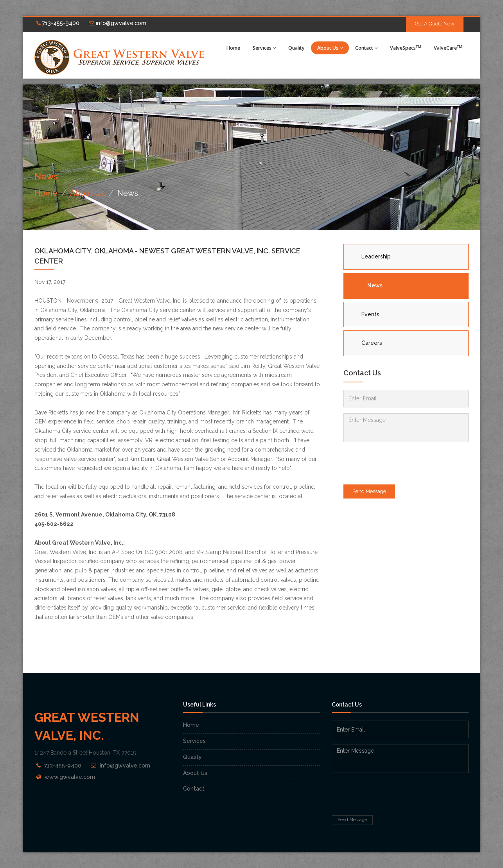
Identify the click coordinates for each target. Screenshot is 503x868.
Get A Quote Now (435, 24)
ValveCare (448, 48)
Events (370, 314)
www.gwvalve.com (70, 777)
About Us (330, 48)
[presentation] (403, 463)
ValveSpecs (406, 48)
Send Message (369, 491)
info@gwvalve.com (118, 23)
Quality (296, 48)
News (375, 285)
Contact (366, 48)
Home (233, 48)
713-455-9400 (58, 23)
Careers (372, 343)
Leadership (376, 256)
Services (264, 48)
